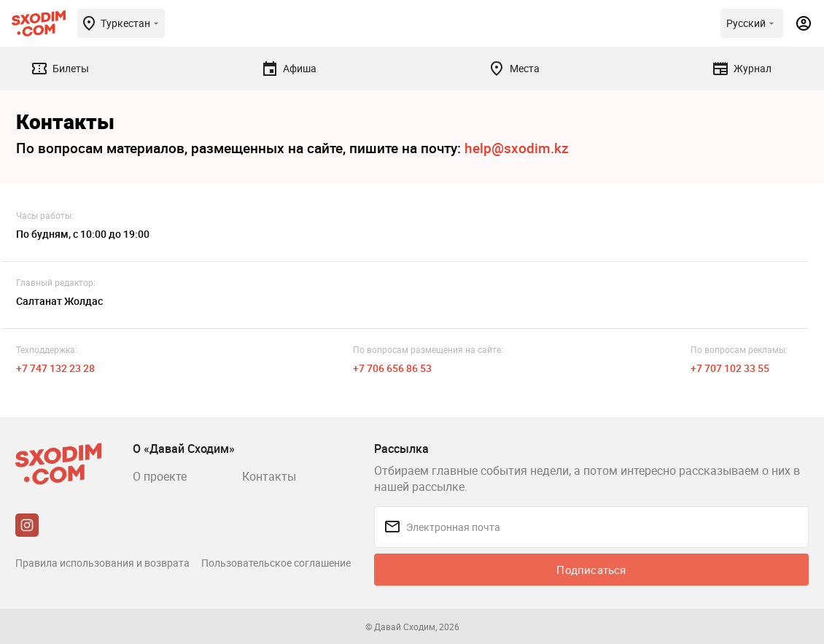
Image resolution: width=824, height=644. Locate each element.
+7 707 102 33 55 (730, 368)
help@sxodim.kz (517, 148)
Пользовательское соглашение (276, 563)
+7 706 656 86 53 (392, 368)
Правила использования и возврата (102, 563)
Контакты (269, 476)
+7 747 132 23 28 (55, 368)
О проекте (160, 476)
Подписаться (591, 570)
